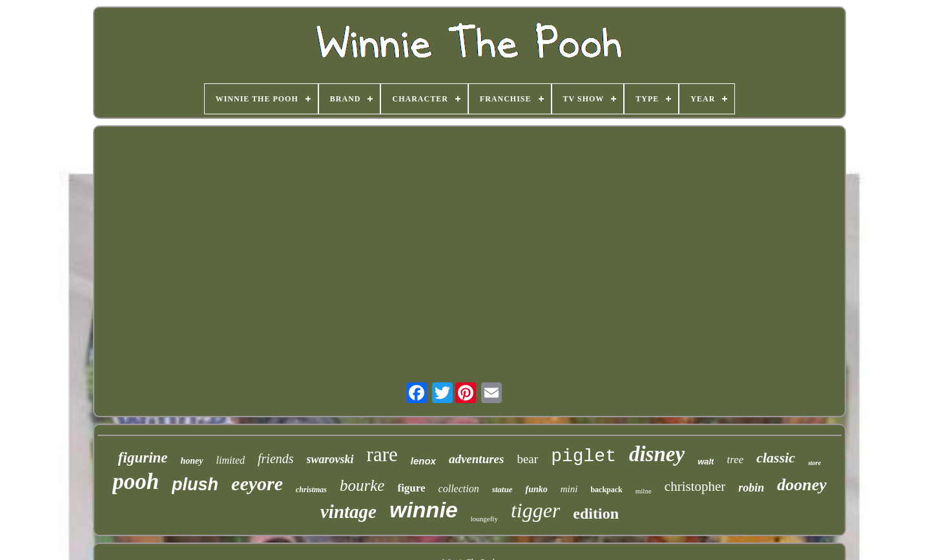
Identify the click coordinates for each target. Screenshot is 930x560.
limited (231, 460)
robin (751, 488)
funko (536, 489)
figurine (143, 458)
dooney (802, 485)
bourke (362, 485)
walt (706, 461)
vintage (348, 512)
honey (192, 461)
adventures (477, 459)
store (814, 463)
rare (382, 454)
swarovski (330, 459)
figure (411, 488)
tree (735, 460)
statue (502, 489)
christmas (311, 490)
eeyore (257, 483)
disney (657, 454)
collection (459, 489)
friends (276, 459)
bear (527, 459)
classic (776, 458)
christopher (695, 486)
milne (644, 491)
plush (195, 484)
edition (596, 513)
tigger (535, 510)
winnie (424, 510)
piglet (584, 456)
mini (569, 489)
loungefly (484, 519)
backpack (606, 490)
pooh (136, 482)
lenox (423, 461)
